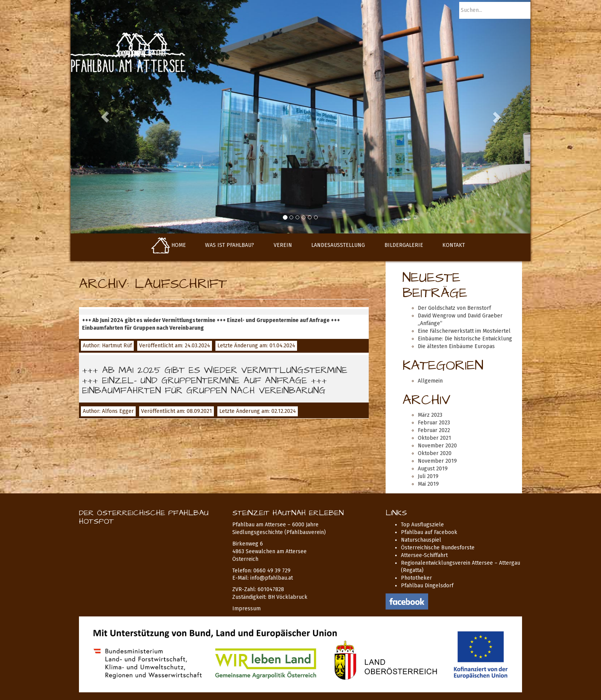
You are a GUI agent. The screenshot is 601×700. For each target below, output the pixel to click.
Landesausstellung (338, 245)
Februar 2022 (434, 430)
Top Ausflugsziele (422, 525)
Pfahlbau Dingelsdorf (427, 586)
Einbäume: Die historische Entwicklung (465, 339)
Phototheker (416, 578)
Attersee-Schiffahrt (424, 555)
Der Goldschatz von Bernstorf (454, 308)
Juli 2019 (428, 476)
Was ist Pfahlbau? (230, 245)
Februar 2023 (434, 423)
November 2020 (437, 446)
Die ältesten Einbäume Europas (456, 346)
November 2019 (437, 461)
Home (169, 245)
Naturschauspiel (421, 540)
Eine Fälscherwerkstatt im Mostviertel (464, 331)
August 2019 (433, 469)
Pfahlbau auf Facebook (429, 532)
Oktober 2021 (434, 438)
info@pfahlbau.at (272, 578)
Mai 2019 (428, 484)
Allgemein (430, 381)
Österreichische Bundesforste (438, 548)
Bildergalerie (404, 245)
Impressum (246, 609)
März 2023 (430, 415)
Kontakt (454, 245)
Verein (283, 245)
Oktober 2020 (435, 453)
